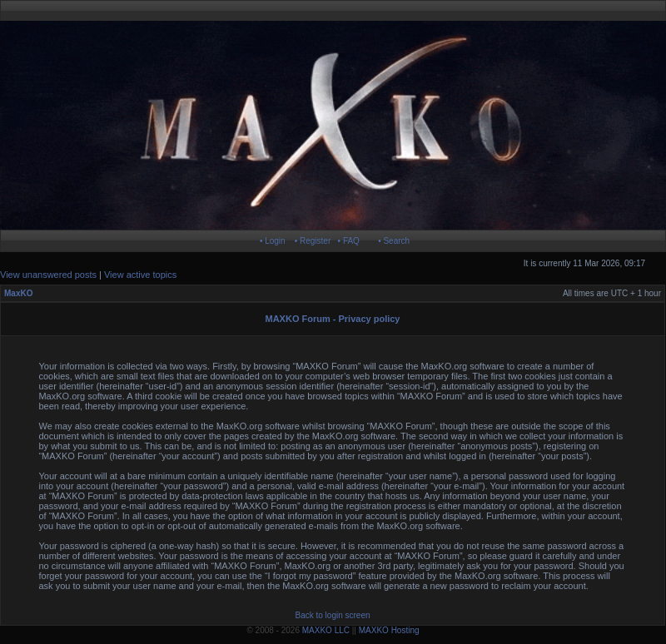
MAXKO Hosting (389, 630)
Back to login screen (332, 615)
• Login (273, 241)
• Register (313, 241)
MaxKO (18, 293)
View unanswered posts (48, 275)
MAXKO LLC (326, 630)
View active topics (140, 275)
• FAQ (349, 241)
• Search (394, 241)
